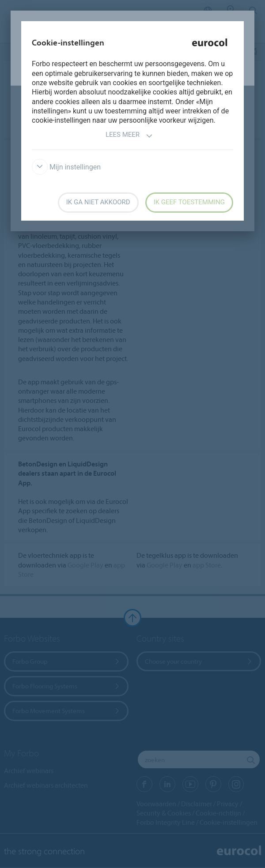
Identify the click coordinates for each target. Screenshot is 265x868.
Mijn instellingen (66, 167)
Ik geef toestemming (189, 202)
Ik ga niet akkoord (98, 202)
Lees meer (129, 136)
